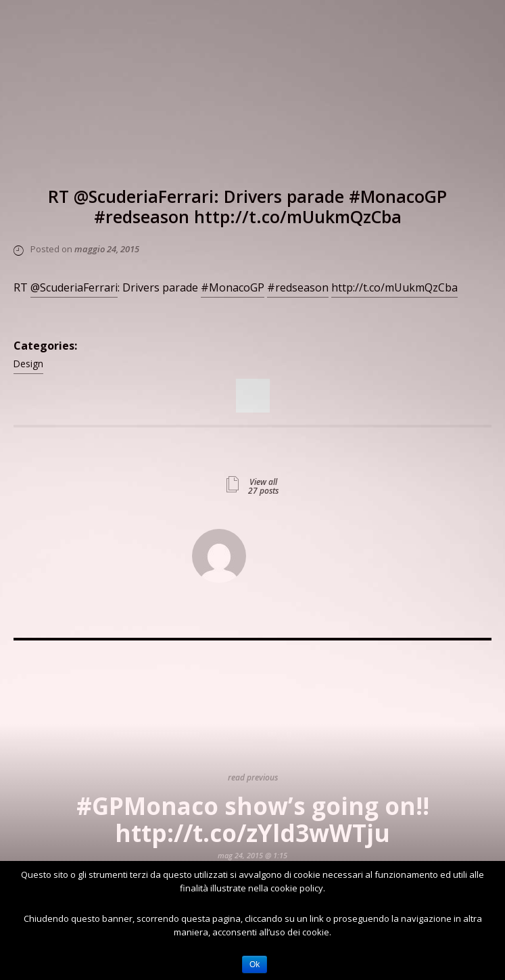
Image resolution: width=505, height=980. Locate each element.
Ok (255, 964)
